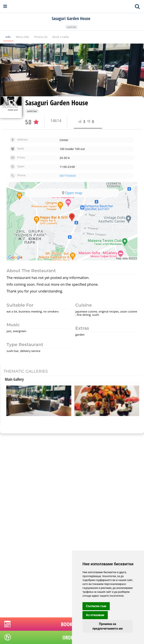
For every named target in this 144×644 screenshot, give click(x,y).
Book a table (61, 37)
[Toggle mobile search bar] (137, 7)
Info (8, 37)
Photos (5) (41, 37)
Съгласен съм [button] (96, 606)
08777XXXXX (68, 176)
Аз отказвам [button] (95, 615)
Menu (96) (23, 37)
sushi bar (72, 27)
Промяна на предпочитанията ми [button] (108, 626)
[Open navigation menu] (5, 6)
